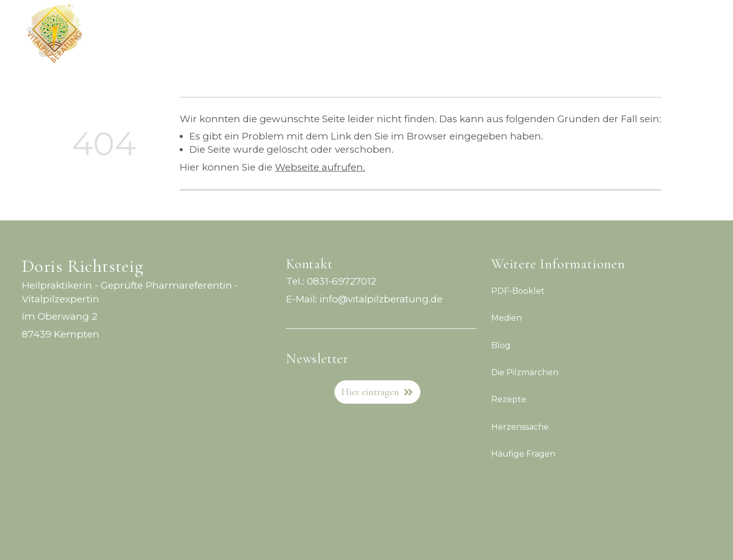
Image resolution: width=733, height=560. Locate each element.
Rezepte (509, 399)
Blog (639, 27)
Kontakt (123, 40)
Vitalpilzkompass (177, 27)
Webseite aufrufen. (320, 167)
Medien (677, 27)
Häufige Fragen (523, 453)
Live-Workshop (529, 27)
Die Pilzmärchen (525, 372)
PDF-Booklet (518, 291)
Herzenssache (520, 426)
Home (119, 27)
